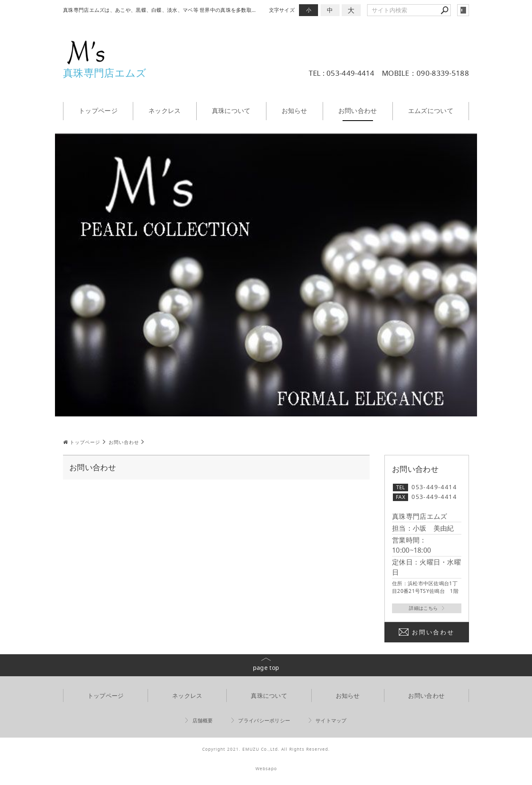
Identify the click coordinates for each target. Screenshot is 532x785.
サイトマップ (331, 721)
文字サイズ (282, 10)
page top (266, 668)
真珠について (231, 110)
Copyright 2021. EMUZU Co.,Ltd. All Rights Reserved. (266, 750)
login (463, 10)
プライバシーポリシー (264, 721)
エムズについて (431, 110)
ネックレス (165, 110)
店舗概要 (203, 721)
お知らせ (295, 110)
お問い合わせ (358, 110)
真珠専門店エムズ (105, 73)
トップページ (98, 110)
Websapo (266, 769)
